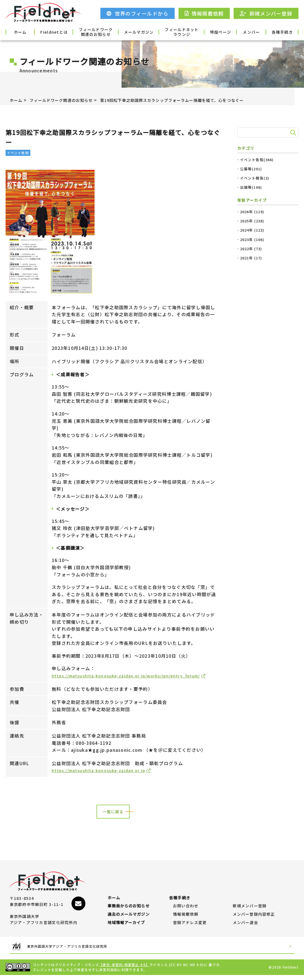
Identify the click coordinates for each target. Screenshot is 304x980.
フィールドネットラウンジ (170, 32)
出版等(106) (251, 187)
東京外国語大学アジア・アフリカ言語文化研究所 (78, 951)
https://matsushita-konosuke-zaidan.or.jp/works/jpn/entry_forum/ (133, 676)
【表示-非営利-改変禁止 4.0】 (125, 970)
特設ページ (207, 32)
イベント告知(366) (257, 160)
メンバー (244, 32)
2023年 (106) (252, 240)
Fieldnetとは (61, 32)
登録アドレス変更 (190, 928)
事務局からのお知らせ (129, 905)
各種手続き (280, 32)
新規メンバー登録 (250, 905)
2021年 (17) (251, 258)
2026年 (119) (252, 212)
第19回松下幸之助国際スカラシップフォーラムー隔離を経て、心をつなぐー (193, 100)
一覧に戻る (113, 819)
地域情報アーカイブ (127, 928)
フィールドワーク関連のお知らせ (97, 32)
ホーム (24, 32)
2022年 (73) (251, 249)
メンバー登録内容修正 (254, 917)
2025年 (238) (252, 221)
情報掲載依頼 (186, 917)
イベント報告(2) (255, 178)
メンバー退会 (246, 928)
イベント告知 (18, 153)
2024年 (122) (252, 230)
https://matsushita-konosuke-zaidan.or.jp (102, 778)
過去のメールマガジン (129, 917)
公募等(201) (251, 169)
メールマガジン (134, 32)
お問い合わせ (186, 905)
